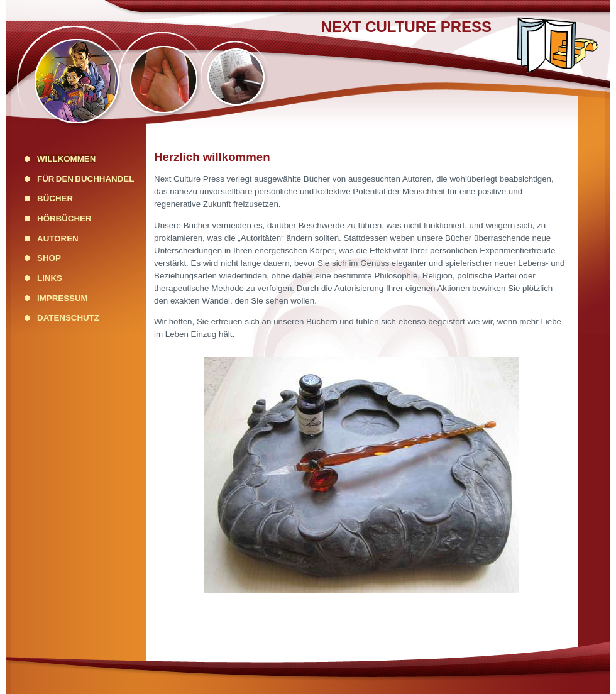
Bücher (55, 198)
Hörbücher (64, 218)
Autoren (58, 239)
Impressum (63, 298)
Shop (49, 258)
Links (50, 278)
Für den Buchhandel (85, 179)
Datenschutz (68, 318)
